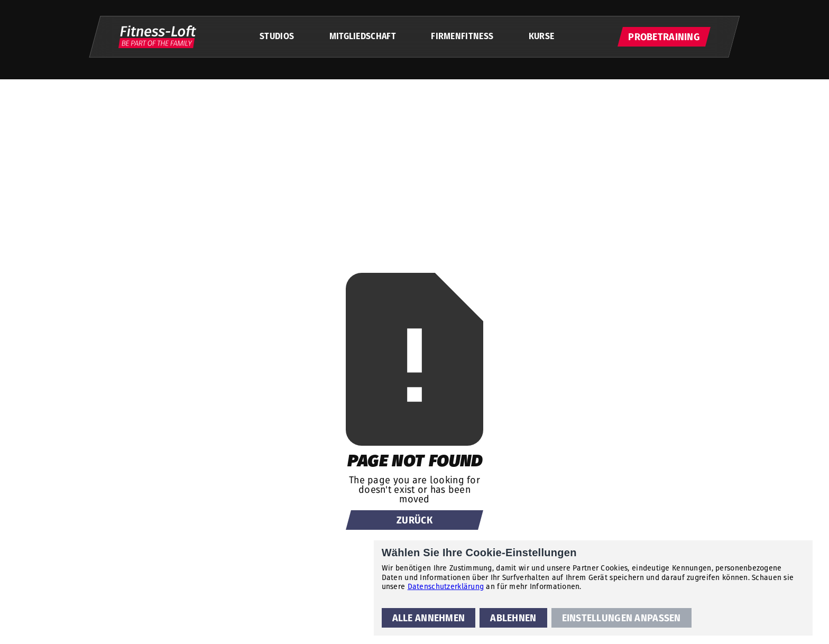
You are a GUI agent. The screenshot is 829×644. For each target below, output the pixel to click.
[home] (157, 37)
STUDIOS (277, 36)
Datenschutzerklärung (446, 586)
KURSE (542, 36)
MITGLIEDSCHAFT (363, 36)
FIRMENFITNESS (462, 36)
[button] (429, 618)
